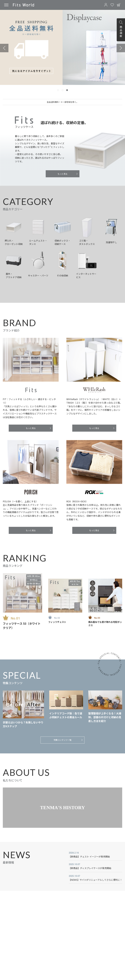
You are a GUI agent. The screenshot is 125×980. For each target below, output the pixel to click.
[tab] (58, 90)
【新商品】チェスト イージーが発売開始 (89, 856)
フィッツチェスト (57, 622)
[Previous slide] (4, 48)
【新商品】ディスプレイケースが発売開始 (90, 868)
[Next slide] (121, 48)
